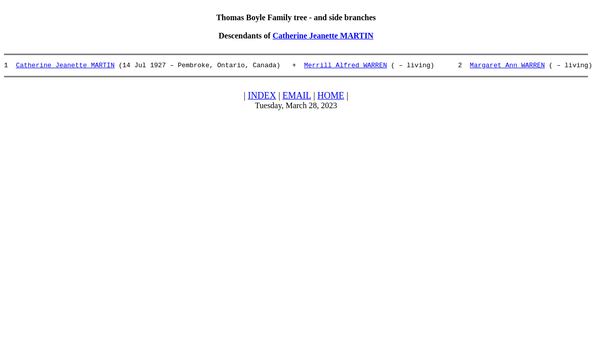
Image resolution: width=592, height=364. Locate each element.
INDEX (262, 97)
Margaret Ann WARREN (507, 66)
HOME (331, 97)
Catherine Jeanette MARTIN (323, 36)
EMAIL (297, 97)
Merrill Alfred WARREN (346, 66)
